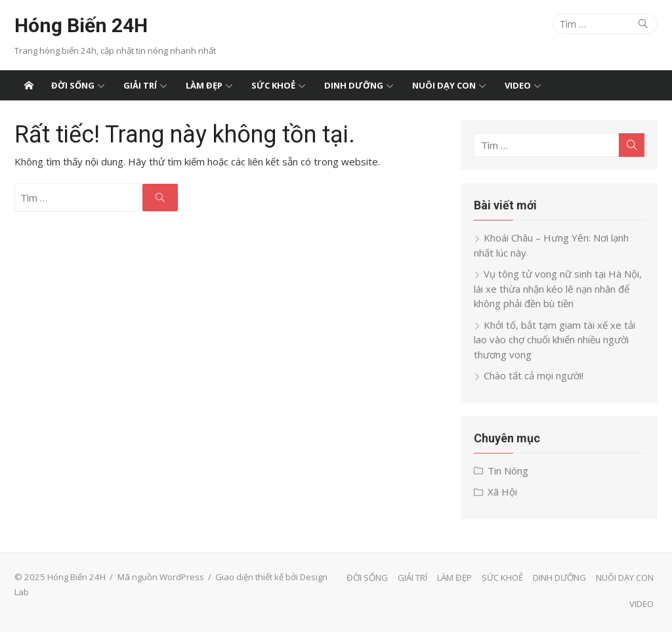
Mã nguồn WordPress (161, 577)
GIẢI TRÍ (140, 85)
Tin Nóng (508, 471)
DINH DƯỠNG (354, 85)
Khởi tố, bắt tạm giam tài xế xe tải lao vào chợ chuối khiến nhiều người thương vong (555, 340)
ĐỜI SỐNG (73, 85)
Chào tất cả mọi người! (534, 375)
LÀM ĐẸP (204, 85)
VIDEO (518, 85)
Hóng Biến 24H (81, 25)
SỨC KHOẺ (273, 85)
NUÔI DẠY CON (444, 85)
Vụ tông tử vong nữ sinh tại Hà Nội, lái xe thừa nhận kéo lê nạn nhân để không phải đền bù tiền (558, 288)
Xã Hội (502, 492)
